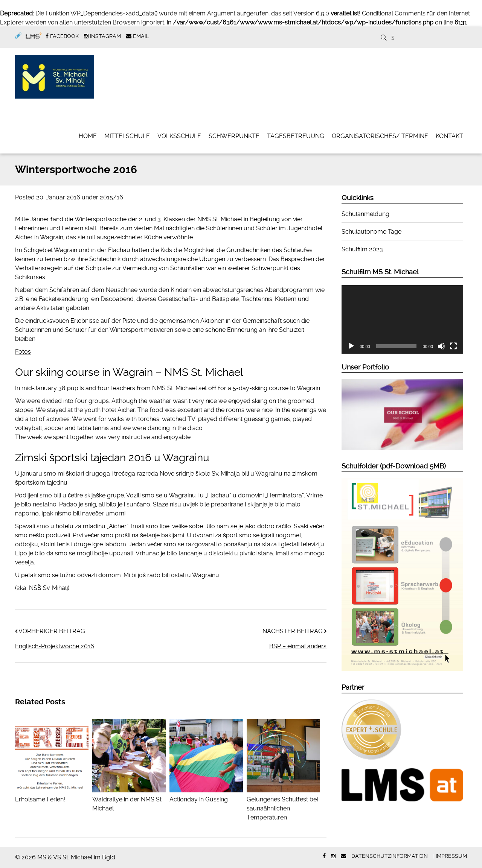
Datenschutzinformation (390, 856)
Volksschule (179, 136)
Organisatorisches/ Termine (380, 136)
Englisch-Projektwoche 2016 (55, 646)
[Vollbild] (453, 346)
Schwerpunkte (234, 136)
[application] (402, 319)
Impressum (451, 856)
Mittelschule (127, 136)
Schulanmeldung (365, 214)
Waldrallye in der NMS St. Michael (129, 799)
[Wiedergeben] (351, 346)
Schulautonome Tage (371, 232)
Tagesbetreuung (296, 136)
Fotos (23, 352)
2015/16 (111, 197)
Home (88, 136)
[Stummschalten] (441, 346)
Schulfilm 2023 (362, 249)
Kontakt (449, 136)
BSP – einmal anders (298, 646)
